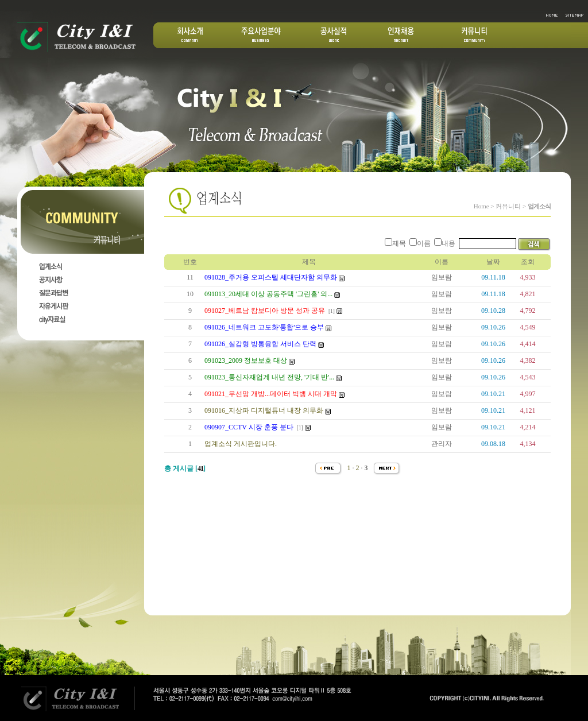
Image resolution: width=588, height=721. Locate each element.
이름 (424, 243)
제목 (399, 243)
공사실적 (334, 35)
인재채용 (401, 35)
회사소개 (191, 35)
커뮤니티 (474, 35)
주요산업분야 (261, 35)
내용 (448, 243)
